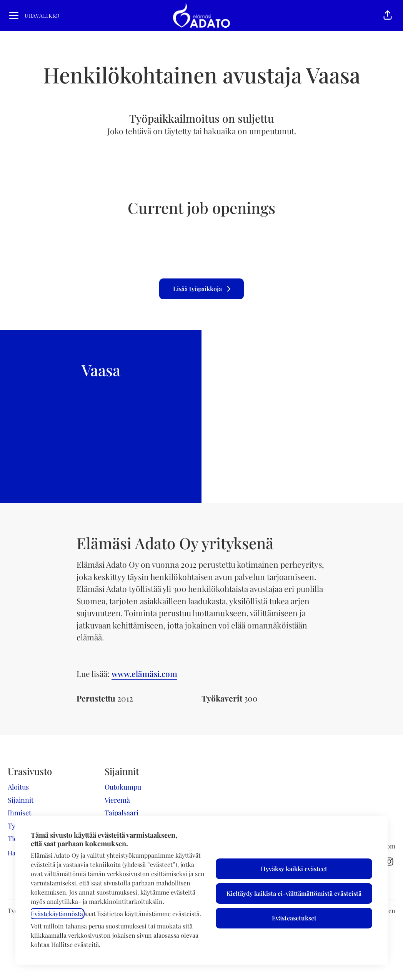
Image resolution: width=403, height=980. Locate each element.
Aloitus (18, 787)
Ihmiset (19, 813)
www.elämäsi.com (144, 673)
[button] (388, 15)
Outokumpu (123, 787)
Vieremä (117, 800)
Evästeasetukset (294, 918)
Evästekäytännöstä (57, 914)
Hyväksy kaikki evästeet (294, 869)
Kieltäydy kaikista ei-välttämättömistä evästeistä (294, 893)
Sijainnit (21, 800)
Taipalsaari (122, 813)
